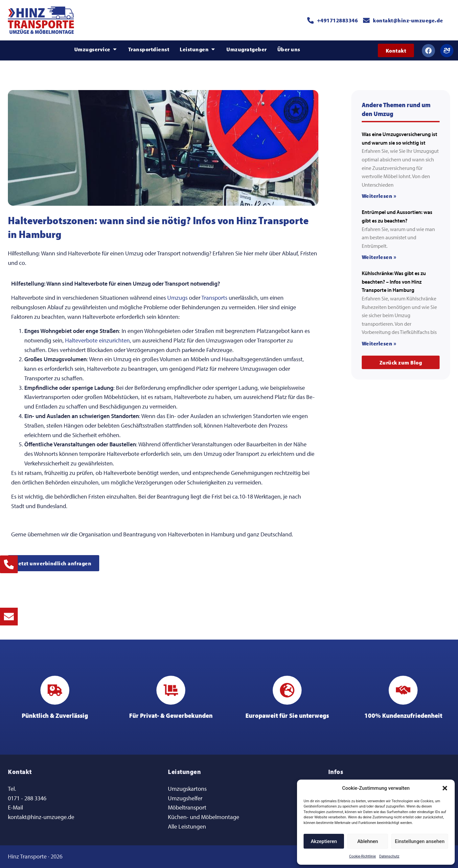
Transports (214, 298)
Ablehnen (367, 841)
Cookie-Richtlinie (363, 856)
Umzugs (177, 298)
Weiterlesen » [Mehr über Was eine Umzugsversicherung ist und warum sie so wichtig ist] (379, 196)
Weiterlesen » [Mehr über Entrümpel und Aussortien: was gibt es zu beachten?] (379, 257)
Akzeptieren (324, 841)
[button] (445, 788)
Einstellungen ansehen (420, 841)
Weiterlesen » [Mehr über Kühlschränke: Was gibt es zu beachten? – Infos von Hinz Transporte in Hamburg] (379, 343)
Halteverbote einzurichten (97, 340)
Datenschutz (389, 856)
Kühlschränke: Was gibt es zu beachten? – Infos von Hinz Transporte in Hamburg (394, 282)
